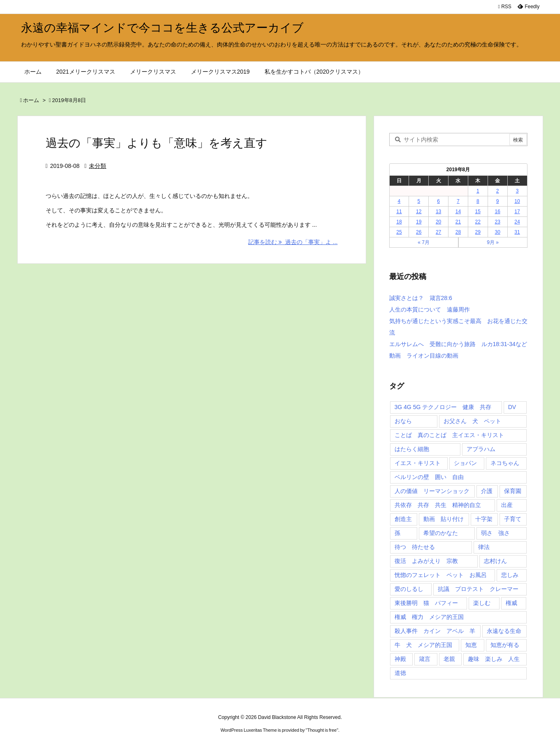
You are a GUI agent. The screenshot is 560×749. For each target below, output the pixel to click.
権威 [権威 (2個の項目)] (511, 603)
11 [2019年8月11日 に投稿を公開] (399, 212)
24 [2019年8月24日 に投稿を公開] (517, 222)
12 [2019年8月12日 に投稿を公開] (419, 212)
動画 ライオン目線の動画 (424, 356)
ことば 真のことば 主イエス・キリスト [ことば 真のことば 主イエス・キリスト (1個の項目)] (449, 435)
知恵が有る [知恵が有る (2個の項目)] (505, 645)
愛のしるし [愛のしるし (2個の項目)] (409, 589)
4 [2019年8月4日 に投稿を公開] (399, 201)
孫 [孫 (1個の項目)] (397, 533)
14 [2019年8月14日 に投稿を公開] (458, 212)
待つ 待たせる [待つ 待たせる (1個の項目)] (415, 547)
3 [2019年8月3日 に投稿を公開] (517, 191)
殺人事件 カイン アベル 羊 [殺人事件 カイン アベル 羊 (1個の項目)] (435, 631)
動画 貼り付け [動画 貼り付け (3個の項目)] (444, 519)
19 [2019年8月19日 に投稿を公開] (419, 222)
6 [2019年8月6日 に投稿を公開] (438, 201)
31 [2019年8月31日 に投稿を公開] (517, 232)
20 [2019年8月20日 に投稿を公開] (438, 222)
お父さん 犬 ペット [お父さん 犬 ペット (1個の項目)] (472, 421)
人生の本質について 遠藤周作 (430, 309)
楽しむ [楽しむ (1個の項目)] (482, 603)
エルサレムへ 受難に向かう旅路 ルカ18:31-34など (458, 344)
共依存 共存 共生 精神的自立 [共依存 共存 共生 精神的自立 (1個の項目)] (438, 505)
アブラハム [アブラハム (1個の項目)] (481, 449)
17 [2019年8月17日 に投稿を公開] (517, 212)
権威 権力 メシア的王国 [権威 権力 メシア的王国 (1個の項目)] (429, 617)
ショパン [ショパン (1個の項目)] (465, 463)
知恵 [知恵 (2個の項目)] (471, 645)
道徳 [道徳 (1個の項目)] (400, 673)
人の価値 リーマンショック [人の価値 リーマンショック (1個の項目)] (432, 491)
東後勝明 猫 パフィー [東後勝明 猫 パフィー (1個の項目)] (426, 603)
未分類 (98, 166)
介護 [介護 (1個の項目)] (487, 491)
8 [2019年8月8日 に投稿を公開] (478, 201)
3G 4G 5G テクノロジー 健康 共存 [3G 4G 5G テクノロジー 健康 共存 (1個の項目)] (443, 407)
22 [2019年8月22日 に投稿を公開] (478, 222)
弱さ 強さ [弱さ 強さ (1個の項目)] (495, 533)
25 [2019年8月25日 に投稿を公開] (399, 232)
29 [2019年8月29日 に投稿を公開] (478, 232)
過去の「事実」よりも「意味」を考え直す (157, 143)
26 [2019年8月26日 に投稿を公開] (419, 232)
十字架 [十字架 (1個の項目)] (484, 519)
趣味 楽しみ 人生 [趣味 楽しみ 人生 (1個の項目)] (494, 659)
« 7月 (424, 242)
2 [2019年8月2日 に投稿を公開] (498, 191)
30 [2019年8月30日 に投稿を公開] (497, 232)
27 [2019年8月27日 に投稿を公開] (438, 232)
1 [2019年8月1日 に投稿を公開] (478, 191)
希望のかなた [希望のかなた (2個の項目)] (441, 533)
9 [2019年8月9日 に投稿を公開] (498, 201)
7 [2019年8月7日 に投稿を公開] (458, 201)
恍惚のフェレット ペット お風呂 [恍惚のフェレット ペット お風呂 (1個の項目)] (441, 575)
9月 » (493, 242)
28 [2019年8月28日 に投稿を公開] (458, 232)
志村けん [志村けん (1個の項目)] (495, 561)
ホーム (31, 100)
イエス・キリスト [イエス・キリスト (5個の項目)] (418, 463)
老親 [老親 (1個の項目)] (449, 659)
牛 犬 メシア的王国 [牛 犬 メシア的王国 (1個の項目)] (423, 645)
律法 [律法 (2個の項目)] (484, 547)
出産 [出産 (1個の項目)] (507, 505)
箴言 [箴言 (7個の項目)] (425, 659)
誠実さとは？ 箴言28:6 (421, 298)
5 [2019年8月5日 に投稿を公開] (419, 201)
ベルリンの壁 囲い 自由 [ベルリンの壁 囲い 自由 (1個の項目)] (429, 477)
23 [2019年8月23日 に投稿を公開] (497, 222)
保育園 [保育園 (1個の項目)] (513, 491)
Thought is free (322, 730)
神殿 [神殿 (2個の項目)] (400, 659)
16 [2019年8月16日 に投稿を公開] (497, 212)
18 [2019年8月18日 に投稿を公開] (399, 222)
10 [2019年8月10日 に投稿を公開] (517, 201)
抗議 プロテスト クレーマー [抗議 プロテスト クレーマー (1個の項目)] (478, 589)
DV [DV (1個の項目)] (512, 407)
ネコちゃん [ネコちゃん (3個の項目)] (505, 463)
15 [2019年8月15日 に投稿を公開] (478, 212)
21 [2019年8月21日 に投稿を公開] (458, 222)
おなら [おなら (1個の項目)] (403, 421)
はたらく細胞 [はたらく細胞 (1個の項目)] (412, 449)
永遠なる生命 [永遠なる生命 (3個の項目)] (504, 631)
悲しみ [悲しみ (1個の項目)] (510, 575)
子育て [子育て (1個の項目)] (513, 519)
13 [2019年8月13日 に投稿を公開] (438, 212)
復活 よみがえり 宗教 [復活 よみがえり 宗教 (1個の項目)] (426, 561)
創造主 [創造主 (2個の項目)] (403, 519)
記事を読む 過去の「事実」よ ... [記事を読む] (293, 242)
